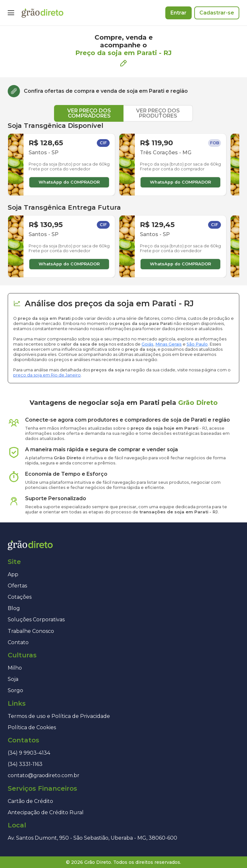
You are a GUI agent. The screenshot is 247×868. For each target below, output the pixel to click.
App (13, 574)
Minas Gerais (169, 344)
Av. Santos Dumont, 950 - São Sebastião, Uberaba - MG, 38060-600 (92, 838)
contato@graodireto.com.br (44, 775)
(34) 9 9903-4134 (29, 753)
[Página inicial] (42, 13)
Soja (13, 679)
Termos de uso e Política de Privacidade (59, 716)
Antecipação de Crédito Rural (46, 812)
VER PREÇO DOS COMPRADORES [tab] (89, 113)
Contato (18, 642)
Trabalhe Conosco (31, 631)
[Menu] (11, 13)
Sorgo (15, 690)
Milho (15, 668)
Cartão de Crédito (30, 801)
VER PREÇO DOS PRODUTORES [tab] (158, 113)
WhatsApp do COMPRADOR (69, 182)
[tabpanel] (123, 200)
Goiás (147, 344)
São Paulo (197, 344)
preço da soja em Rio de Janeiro (47, 375)
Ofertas (17, 586)
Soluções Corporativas (36, 620)
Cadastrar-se (217, 13)
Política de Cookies (32, 727)
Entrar (178, 13)
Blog (14, 608)
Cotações (20, 597)
